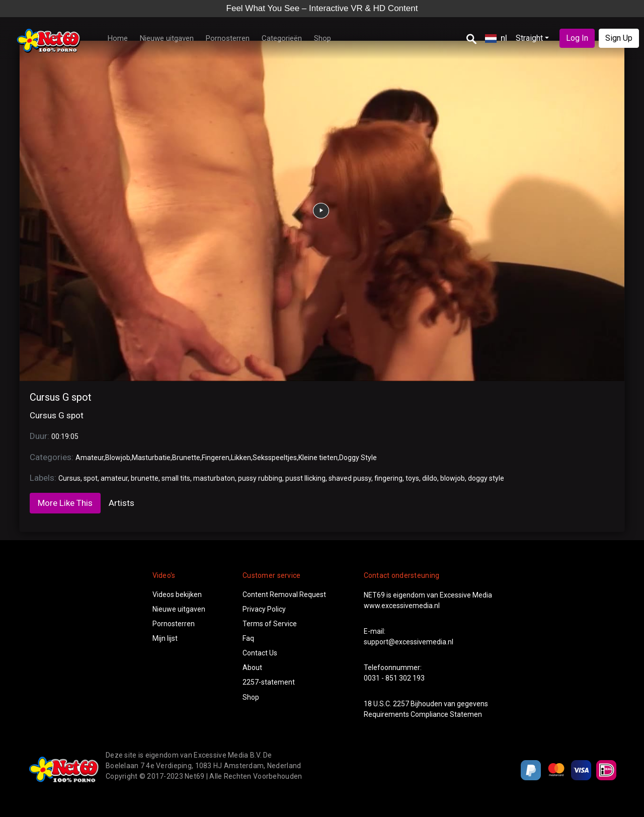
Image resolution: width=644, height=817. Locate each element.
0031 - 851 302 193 (394, 678)
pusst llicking (305, 478)
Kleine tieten (318, 458)
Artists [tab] (122, 503)
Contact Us (260, 653)
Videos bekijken (177, 595)
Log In (577, 38)
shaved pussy (350, 478)
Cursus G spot (61, 397)
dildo (430, 478)
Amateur (90, 458)
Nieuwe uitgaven (167, 38)
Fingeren (216, 458)
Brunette (186, 458)
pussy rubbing (260, 478)
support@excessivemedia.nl (409, 642)
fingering (388, 478)
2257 (401, 704)
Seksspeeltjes (275, 458)
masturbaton (214, 478)
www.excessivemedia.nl (402, 606)
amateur (114, 478)
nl (496, 38)
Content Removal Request (284, 595)
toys (412, 478)
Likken (241, 458)
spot (91, 478)
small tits (176, 478)
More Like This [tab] (65, 503)
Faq (248, 638)
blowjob (453, 478)
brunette (145, 478)
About (252, 667)
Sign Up (619, 38)
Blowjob (118, 458)
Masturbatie (151, 458)
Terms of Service (270, 624)
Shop (323, 38)
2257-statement (269, 682)
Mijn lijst (165, 638)
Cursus (69, 478)
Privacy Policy (264, 609)
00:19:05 (65, 436)
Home (118, 38)
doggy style (486, 478)
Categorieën (282, 38)
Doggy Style (358, 458)
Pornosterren (228, 38)
